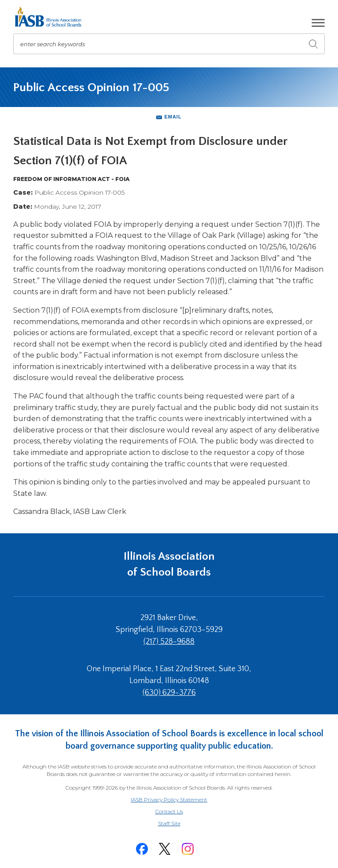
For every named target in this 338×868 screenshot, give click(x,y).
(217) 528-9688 (169, 642)
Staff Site (180, 824)
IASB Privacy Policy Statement (169, 800)
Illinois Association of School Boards (169, 564)
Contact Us (169, 811)
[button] (318, 23)
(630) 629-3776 (169, 693)
